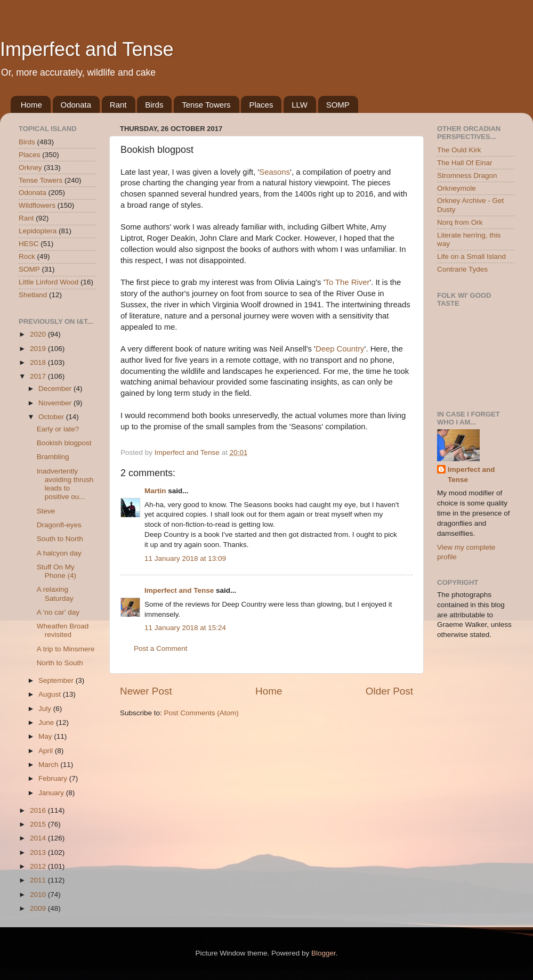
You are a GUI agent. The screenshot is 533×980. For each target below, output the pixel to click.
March (49, 765)
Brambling (53, 457)
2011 (39, 880)
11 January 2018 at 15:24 (185, 628)
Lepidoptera (38, 231)
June (47, 722)
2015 (39, 824)
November (56, 403)
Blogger (324, 953)
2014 (39, 838)
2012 (39, 866)
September (57, 680)
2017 (39, 376)
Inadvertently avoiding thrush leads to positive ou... (65, 484)
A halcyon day (59, 553)
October (52, 417)
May (46, 736)
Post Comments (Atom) (201, 713)
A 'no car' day (58, 612)
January (52, 793)
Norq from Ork (460, 222)
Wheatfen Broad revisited (63, 630)
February (54, 778)
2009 (39, 908)
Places (261, 105)
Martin (155, 491)
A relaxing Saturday (55, 594)
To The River (348, 282)
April (47, 751)
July (46, 709)
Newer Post (146, 691)
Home (31, 105)
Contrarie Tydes (462, 269)
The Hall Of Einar (465, 163)
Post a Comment (161, 648)
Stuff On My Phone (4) (56, 571)
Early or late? (58, 429)
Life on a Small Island (471, 256)
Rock (27, 256)
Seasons (274, 172)
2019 (39, 349)
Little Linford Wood (49, 282)
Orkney (30, 168)
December (56, 389)
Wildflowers (37, 205)
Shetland (33, 295)
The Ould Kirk (459, 150)
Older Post (389, 691)
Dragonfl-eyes (59, 525)
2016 (39, 810)
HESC (29, 244)
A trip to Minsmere (66, 649)
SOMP (338, 105)
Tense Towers (206, 105)
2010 (39, 895)
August (51, 694)
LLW (300, 105)
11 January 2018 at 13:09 (185, 558)
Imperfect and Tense (87, 49)
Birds (154, 105)
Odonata (76, 105)
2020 (39, 334)
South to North (60, 539)
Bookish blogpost (64, 443)
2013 (39, 852)
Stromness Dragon (467, 175)
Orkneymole (457, 188)
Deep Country (340, 349)
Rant (118, 105)
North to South (60, 663)
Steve (46, 511)
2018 (39, 362)
